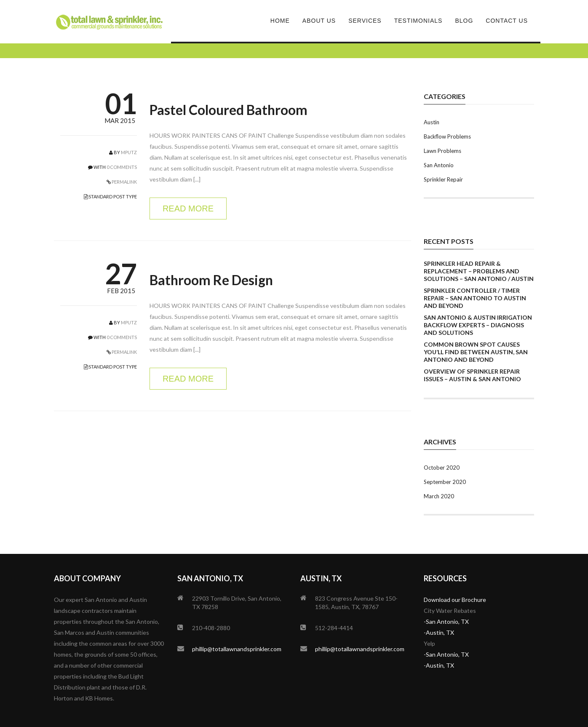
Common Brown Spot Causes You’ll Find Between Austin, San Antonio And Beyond (476, 352)
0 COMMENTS (122, 167)
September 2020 (445, 482)
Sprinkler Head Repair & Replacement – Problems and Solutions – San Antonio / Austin (479, 271)
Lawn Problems (442, 151)
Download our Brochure (455, 600)
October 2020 (442, 468)
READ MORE (188, 208)
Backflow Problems (447, 136)
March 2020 (439, 496)
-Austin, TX (439, 632)
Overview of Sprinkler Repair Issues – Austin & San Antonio (472, 375)
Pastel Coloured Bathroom (229, 110)
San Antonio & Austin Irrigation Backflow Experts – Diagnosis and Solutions (478, 325)
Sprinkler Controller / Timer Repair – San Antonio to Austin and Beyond (475, 298)
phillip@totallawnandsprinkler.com (237, 649)
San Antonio (439, 165)
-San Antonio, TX (446, 621)
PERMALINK (124, 182)
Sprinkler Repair (443, 179)
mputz (129, 152)
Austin (432, 122)
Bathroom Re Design (211, 280)
